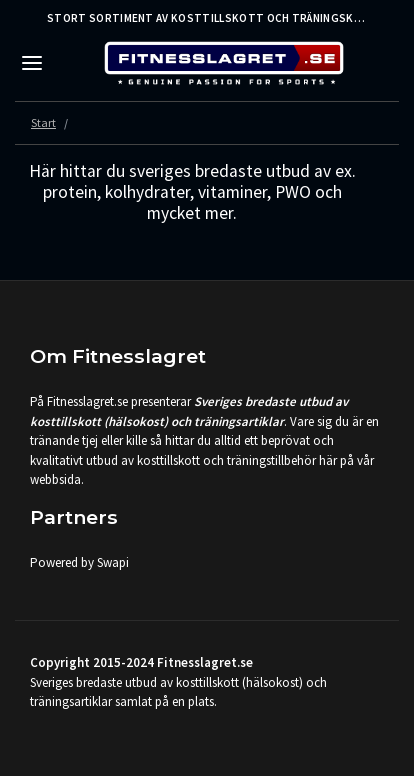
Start (43, 122)
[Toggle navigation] (32, 63)
